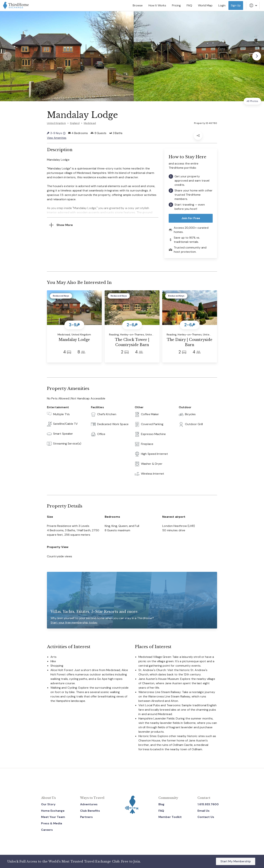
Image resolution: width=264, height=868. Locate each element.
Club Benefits (90, 810)
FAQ (161, 810)
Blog (161, 804)
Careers (47, 829)
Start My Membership (236, 861)
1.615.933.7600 (208, 804)
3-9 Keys (56, 133)
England (75, 123)
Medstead (90, 123)
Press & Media (52, 823)
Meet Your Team (53, 817)
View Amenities (57, 137)
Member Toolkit (170, 817)
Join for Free (191, 218)
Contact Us (206, 817)
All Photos (252, 101)
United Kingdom (56, 123)
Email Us (203, 810)
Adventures (89, 804)
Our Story (48, 804)
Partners (86, 817)
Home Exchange (53, 810)
